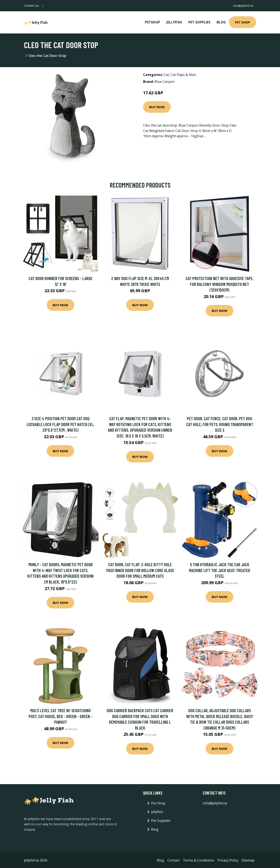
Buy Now (157, 107)
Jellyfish (174, 22)
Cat (166, 75)
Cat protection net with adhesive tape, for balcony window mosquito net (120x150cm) (220, 284)
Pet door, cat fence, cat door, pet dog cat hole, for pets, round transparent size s (220, 424)
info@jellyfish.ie (242, 6)
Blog (221, 22)
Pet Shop (243, 22)
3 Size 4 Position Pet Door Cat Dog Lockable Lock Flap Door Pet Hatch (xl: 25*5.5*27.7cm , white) (60, 424)
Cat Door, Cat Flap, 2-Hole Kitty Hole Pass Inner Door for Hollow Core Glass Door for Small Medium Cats (140, 570)
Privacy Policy (228, 860)
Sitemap (248, 860)
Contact (173, 860)
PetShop (152, 22)
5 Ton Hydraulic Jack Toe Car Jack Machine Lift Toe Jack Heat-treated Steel (220, 570)
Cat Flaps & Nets (183, 75)
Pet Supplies (199, 22)
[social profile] (43, 6)
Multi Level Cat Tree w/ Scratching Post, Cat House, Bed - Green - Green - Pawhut (61, 716)
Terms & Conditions (198, 860)
